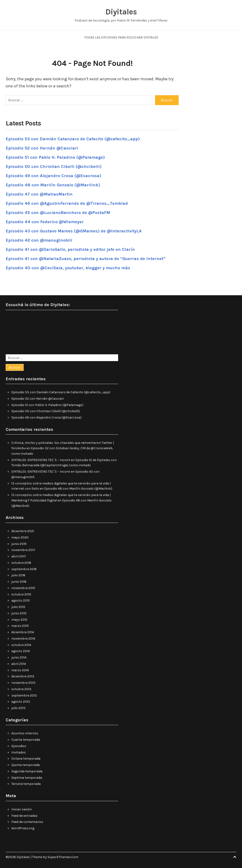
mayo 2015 (19, 620)
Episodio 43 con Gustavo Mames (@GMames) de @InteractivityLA (74, 231)
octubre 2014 (21, 645)
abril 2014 (19, 664)
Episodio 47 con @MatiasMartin (39, 194)
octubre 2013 (21, 689)
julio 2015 (18, 607)
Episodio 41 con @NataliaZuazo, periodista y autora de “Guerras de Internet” (86, 259)
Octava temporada (26, 759)
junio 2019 (19, 544)
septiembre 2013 (24, 695)
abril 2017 (19, 556)
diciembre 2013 (23, 676)
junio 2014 (19, 657)
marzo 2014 (20, 670)
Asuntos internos (25, 733)
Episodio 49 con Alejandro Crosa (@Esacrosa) (53, 176)
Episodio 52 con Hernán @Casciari (42, 148)
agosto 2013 (21, 702)
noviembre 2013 (23, 683)
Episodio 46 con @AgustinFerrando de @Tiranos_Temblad (67, 203)
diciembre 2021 (23, 531)
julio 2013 (18, 708)
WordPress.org (23, 828)
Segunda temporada (27, 771)
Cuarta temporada (26, 740)
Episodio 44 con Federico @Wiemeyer (45, 222)
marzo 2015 (20, 626)
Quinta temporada (26, 765)
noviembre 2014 (23, 639)
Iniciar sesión (22, 809)
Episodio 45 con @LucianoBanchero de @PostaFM (58, 213)
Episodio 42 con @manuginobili (39, 240)
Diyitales (121, 12)
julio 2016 (18, 575)
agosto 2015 (21, 601)
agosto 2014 (21, 651)
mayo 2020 (20, 537)
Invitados (19, 752)
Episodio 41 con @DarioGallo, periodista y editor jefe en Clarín (70, 249)
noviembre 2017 (23, 550)
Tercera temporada (26, 784)
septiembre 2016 (24, 569)
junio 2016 (19, 582)
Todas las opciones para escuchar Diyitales (121, 37)
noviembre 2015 (23, 588)
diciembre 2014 (23, 632)
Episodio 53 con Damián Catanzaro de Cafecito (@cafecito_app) (73, 139)
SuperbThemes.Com (63, 857)
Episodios (19, 746)
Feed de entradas (24, 816)
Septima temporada (27, 778)
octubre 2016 (21, 563)
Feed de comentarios (27, 822)
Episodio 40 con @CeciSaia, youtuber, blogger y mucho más (68, 268)
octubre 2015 (21, 594)
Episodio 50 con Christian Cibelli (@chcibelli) (54, 167)
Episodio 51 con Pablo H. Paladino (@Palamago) (55, 157)
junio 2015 (19, 613)
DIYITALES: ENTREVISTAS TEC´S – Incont (41, 460)
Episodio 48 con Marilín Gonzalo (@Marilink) (53, 185)
